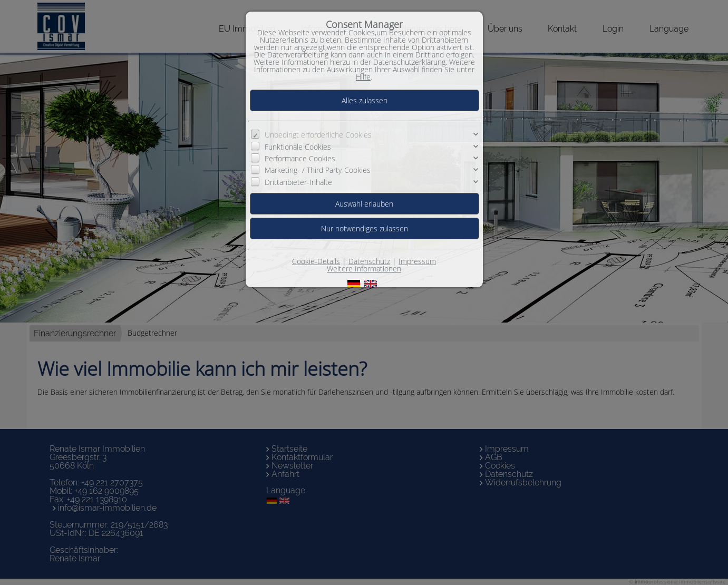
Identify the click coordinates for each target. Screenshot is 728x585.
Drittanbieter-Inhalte (298, 182)
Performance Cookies (300, 158)
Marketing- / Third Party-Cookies (318, 170)
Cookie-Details (316, 261)
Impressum (417, 261)
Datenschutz (369, 261)
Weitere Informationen (364, 269)
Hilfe (363, 77)
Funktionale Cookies (298, 147)
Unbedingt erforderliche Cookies (318, 135)
